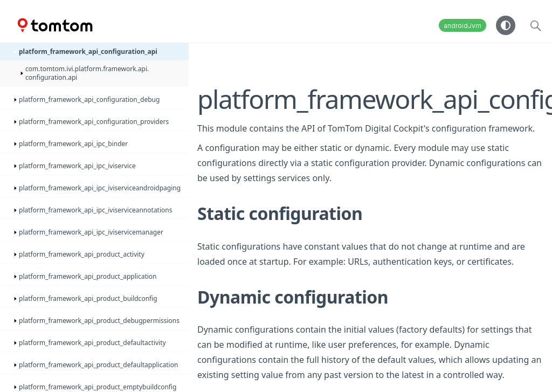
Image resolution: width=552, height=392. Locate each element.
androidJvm (463, 26)
